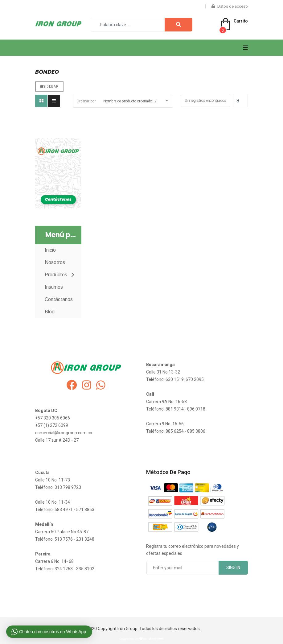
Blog (50, 312)
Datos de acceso (230, 6)
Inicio (50, 250)
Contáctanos (59, 299)
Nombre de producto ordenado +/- (130, 101)
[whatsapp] (101, 385)
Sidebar (49, 87)
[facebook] (72, 385)
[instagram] (87, 385)
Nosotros (55, 262)
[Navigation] (245, 48)
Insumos (54, 287)
